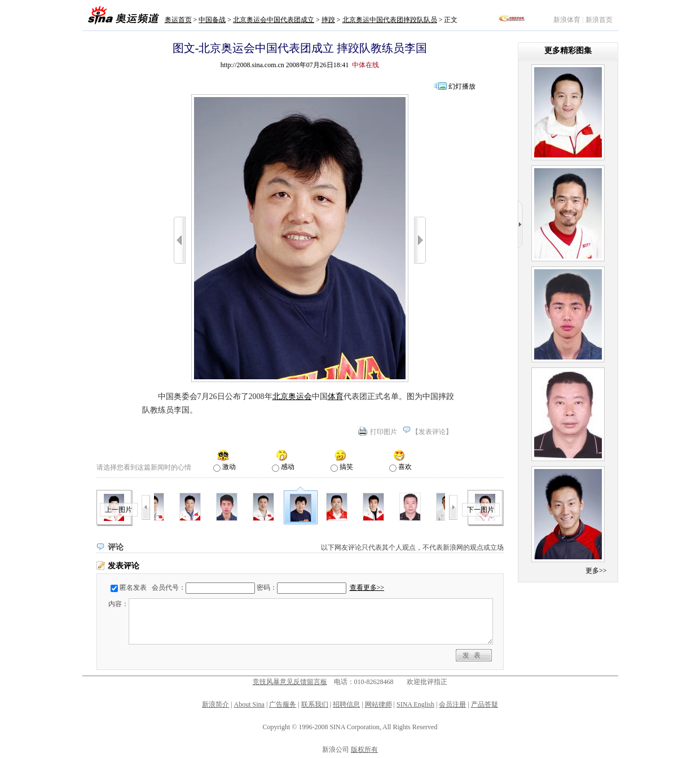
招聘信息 (346, 704)
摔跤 (328, 20)
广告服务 (283, 704)
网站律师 (378, 704)
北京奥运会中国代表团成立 (274, 20)
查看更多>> (367, 588)
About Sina (249, 704)
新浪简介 (215, 704)
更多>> (596, 571)
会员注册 (452, 704)
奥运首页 (178, 20)
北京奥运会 (292, 396)
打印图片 (384, 432)
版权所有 (364, 750)
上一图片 (118, 510)
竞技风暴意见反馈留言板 (290, 682)
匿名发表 (133, 588)
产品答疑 (485, 704)
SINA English (415, 704)
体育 (336, 396)
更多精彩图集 (568, 51)
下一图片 (481, 510)
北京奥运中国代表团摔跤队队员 (390, 20)
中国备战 (212, 20)
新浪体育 (567, 20)
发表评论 (432, 432)
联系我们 (315, 704)
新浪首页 (599, 20)
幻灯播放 (462, 86)
